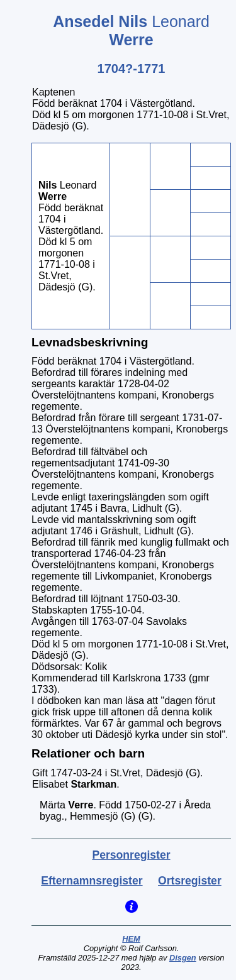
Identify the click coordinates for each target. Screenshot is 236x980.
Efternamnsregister (92, 881)
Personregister (131, 855)
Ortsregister (190, 881)
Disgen (183, 958)
